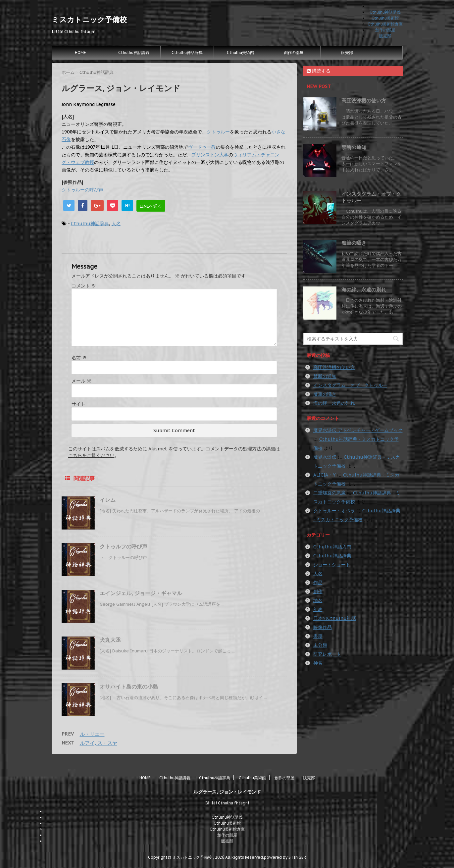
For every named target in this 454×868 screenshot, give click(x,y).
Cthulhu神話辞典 (187, 52)
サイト (78, 404)
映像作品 (323, 627)
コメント (84, 286)
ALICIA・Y (325, 475)
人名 (116, 224)
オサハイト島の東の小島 (129, 687)
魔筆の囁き (354, 243)
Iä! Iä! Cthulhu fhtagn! (227, 803)
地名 (318, 600)
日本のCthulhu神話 (335, 618)
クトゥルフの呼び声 (124, 546)
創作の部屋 (385, 30)
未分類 (320, 645)
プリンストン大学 (210, 155)
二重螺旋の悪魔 (329, 493)
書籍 (318, 636)
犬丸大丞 (110, 640)
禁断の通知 (354, 147)
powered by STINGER (285, 857)
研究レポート (327, 654)
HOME (80, 52)
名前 (79, 358)
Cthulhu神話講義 (385, 12)
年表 (318, 609)
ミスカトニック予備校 (89, 20)
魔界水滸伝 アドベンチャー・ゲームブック (358, 430)
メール (81, 381)
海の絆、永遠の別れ (364, 290)
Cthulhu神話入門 (332, 547)
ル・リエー (92, 734)
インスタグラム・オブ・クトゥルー (350, 385)
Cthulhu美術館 (385, 18)
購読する (319, 71)
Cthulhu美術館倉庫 (385, 24)
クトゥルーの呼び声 (82, 190)
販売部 (385, 36)
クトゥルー (218, 132)
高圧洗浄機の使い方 (364, 101)
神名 (318, 663)
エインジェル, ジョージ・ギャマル (141, 593)
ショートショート (332, 565)
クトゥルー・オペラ (334, 511)
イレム (108, 500)
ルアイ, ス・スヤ (99, 743)
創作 (318, 591)
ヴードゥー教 (202, 147)
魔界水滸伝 (325, 457)
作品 (318, 583)
